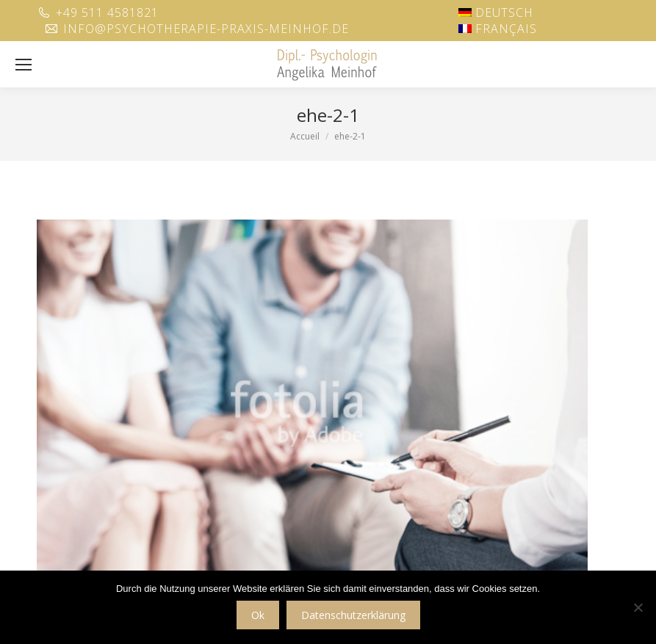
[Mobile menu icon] (24, 65)
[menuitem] (496, 12)
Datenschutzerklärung (353, 615)
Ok (258, 615)
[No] (638, 607)
